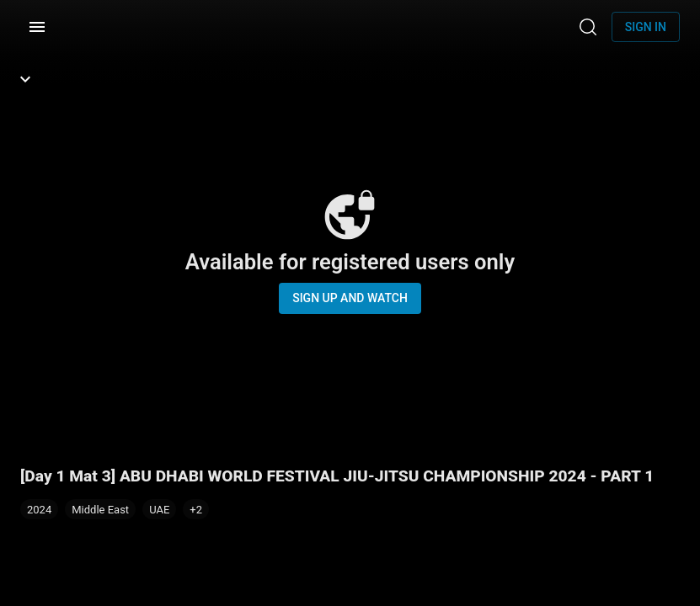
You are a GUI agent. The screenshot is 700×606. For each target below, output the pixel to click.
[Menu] (37, 27)
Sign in (646, 27)
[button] (196, 509)
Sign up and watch (350, 298)
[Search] (588, 27)
